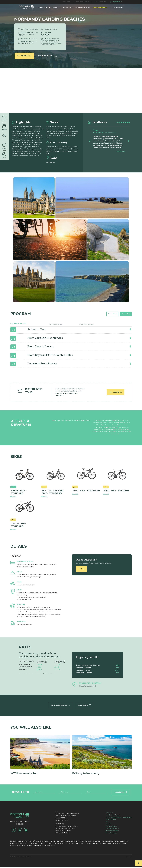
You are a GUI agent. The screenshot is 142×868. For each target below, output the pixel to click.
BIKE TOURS (56, 7)
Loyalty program (111, 819)
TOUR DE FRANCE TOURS (100, 7)
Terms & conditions (112, 832)
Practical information (112, 830)
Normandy (34, 39)
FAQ (81, 569)
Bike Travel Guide (111, 826)
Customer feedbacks (112, 828)
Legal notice (129, 856)
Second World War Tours (48, 45)
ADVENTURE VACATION (43, 7)
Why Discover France (112, 815)
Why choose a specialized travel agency (119, 817)
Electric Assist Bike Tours (53, 43)
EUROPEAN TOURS (67, 7)
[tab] (56, 324)
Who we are (110, 812)
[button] (91, 141)
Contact (108, 823)
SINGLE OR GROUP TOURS (82, 7)
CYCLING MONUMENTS (117, 7)
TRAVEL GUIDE (67, 2)
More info (13, 497)
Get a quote (24, 55)
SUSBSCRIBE (121, 792)
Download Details (47, 55)
